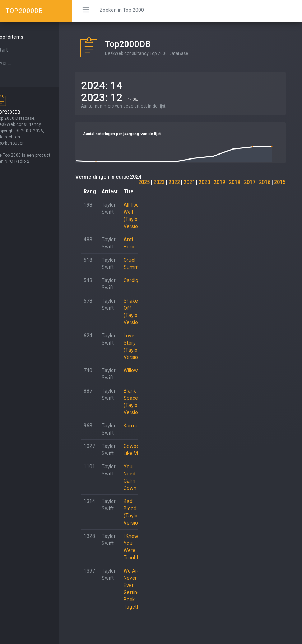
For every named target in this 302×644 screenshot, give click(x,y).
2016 (265, 182)
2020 (204, 182)
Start (15, 50)
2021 (189, 182)
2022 (174, 182)
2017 (250, 182)
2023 (159, 182)
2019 (219, 182)
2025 (144, 182)
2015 (280, 182)
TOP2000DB (24, 11)
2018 (234, 182)
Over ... (17, 63)
